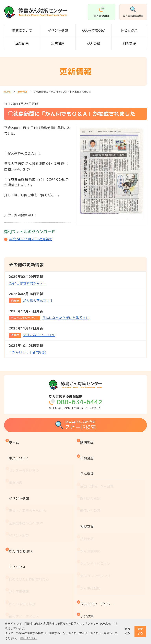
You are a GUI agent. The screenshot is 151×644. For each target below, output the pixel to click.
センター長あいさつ (25, 458)
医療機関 (17, 571)
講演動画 (22, 44)
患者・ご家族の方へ (29, 485)
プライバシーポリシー (98, 548)
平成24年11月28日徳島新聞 (31, 239)
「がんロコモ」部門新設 (27, 349)
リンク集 (88, 556)
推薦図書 (17, 612)
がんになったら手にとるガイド (49, 315)
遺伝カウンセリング (96, 529)
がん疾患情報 (20, 539)
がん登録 (93, 44)
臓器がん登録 (91, 486)
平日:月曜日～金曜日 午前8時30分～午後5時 (75, 402)
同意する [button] (140, 631)
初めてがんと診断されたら (30, 531)
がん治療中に (91, 512)
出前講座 (58, 44)
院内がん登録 (91, 478)
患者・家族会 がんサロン (30, 579)
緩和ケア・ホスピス (25, 555)
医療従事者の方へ (27, 493)
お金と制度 (18, 588)
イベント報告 (20, 501)
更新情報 (22, 92)
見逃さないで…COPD (32, 332)
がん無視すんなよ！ (31, 297)
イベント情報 (58, 30)
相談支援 (129, 44)
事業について (22, 30)
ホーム (15, 440)
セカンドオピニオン (96, 521)
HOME (7, 92)
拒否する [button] (127, 631)
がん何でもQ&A (93, 30)
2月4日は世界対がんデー (28, 280)
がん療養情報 (20, 596)
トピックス (129, 30)
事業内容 (17, 466)
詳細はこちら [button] (28, 638)
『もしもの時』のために (28, 563)
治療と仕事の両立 (23, 604)
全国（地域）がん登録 (98, 470)
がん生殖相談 (91, 537)
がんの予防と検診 (23, 547)
